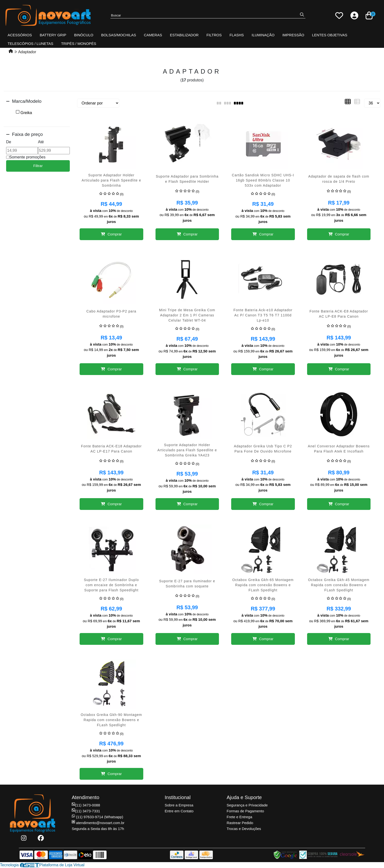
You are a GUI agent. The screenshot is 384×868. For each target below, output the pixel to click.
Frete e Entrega (240, 817)
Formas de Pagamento (246, 811)
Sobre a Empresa (179, 805)
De (9, 142)
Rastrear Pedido (240, 823)
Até (41, 142)
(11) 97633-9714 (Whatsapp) (97, 817)
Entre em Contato (179, 811)
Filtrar (38, 166)
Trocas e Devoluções (244, 829)
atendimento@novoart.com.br (98, 823)
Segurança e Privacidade (247, 805)
